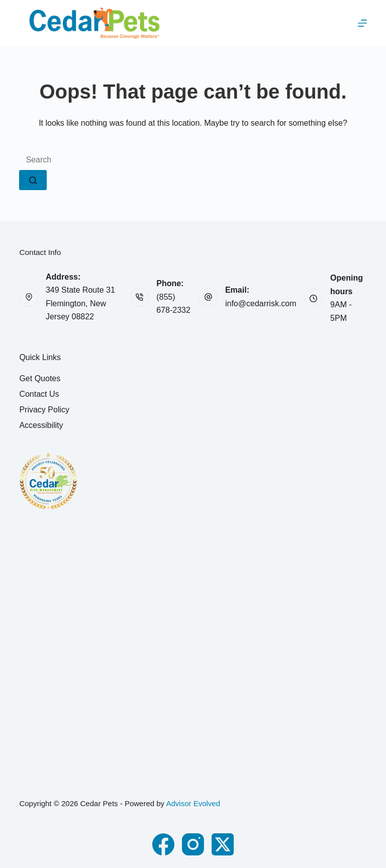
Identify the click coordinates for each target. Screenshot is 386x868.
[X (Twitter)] (223, 844)
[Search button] (33, 180)
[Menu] (362, 23)
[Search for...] (193, 160)
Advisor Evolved (193, 803)
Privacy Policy (44, 410)
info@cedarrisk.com (261, 303)
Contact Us (39, 394)
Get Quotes (40, 378)
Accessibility (41, 425)
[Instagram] (193, 844)
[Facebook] (163, 844)
